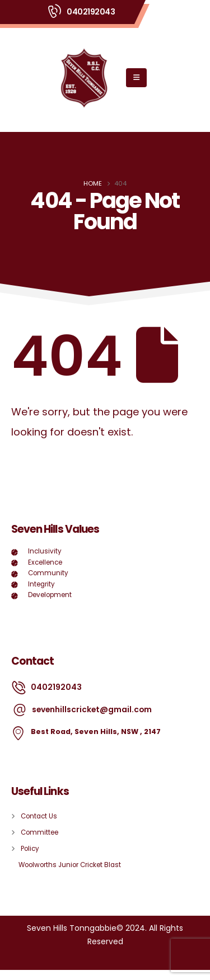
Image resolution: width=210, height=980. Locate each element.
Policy (30, 849)
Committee (39, 832)
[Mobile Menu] (136, 78)
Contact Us (39, 816)
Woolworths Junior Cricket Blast (70, 865)
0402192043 (91, 12)
